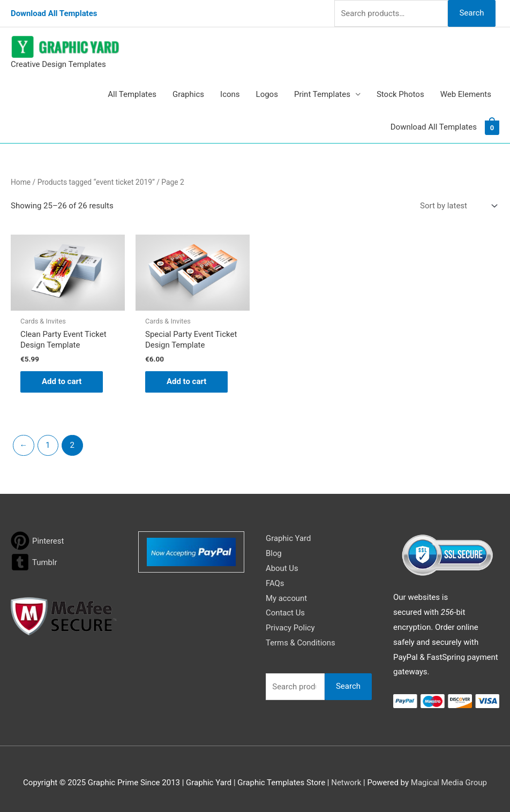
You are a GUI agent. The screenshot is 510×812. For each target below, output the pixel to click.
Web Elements (466, 94)
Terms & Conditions (301, 643)
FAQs (275, 583)
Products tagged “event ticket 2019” (96, 182)
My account (287, 598)
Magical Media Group (449, 783)
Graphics (188, 94)
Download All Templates (54, 13)
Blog (274, 553)
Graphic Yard (288, 538)
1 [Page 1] (48, 445)
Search (471, 13)
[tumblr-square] (34, 562)
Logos (267, 94)
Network (346, 783)
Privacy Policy (290, 628)
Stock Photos (400, 94)
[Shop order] (456, 206)
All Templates (132, 94)
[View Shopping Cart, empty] (492, 127)
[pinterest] (37, 541)
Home (21, 182)
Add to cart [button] (62, 382)
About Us (282, 568)
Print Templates (322, 94)
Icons (230, 94)
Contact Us (286, 613)
